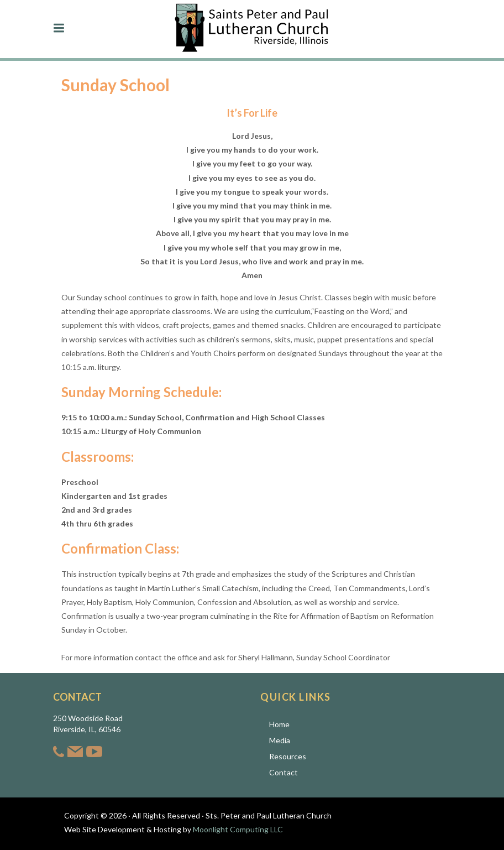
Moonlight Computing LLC (238, 829)
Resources (288, 756)
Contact (283, 772)
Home (279, 724)
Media (280, 740)
